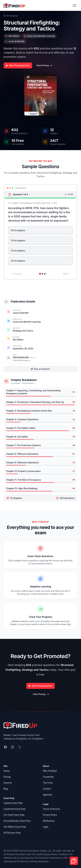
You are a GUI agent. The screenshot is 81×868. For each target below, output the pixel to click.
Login (46, 827)
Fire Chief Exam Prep (14, 815)
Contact (47, 789)
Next (67, 274)
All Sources (11, 16)
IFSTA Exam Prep (12, 833)
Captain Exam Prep (13, 803)
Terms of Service (51, 809)
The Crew (48, 783)
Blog (6, 789)
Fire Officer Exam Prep (15, 827)
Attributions (49, 821)
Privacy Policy (50, 815)
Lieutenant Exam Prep (14, 809)
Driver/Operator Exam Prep (17, 821)
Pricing (7, 777)
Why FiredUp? (50, 771)
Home (7, 771)
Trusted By (48, 777)
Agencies (48, 795)
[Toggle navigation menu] (74, 5)
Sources (8, 783)
